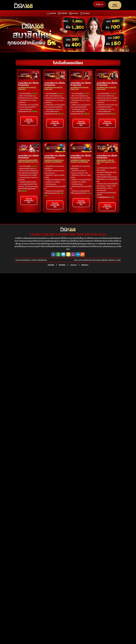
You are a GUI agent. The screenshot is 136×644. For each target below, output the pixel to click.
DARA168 (87, 93)
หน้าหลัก (51, 265)
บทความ (73, 265)
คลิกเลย (89, 193)
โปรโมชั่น (62, 265)
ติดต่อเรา (85, 265)
